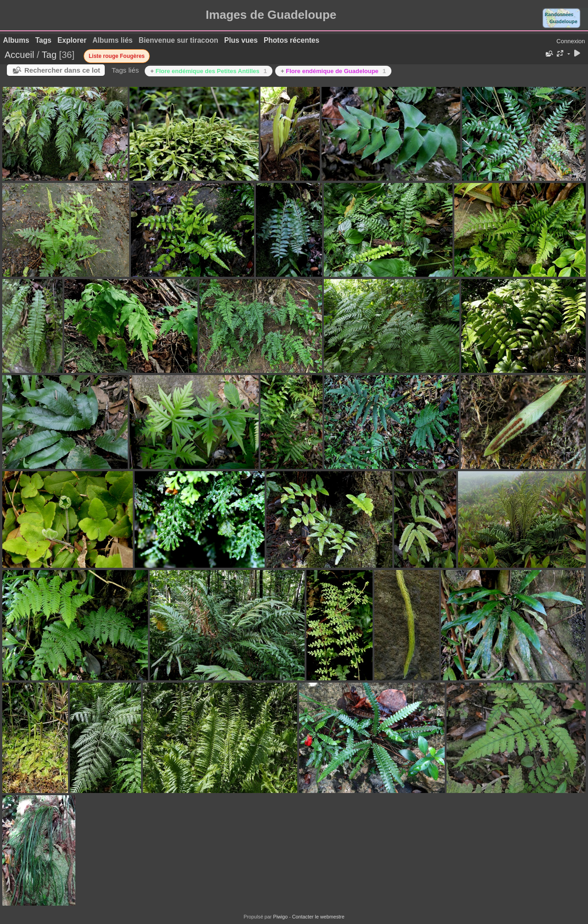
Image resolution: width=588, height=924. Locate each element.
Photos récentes (291, 40)
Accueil (19, 55)
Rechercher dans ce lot (62, 70)
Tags (43, 40)
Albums (16, 40)
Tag (49, 55)
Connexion (571, 41)
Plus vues (241, 40)
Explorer (72, 40)
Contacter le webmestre (318, 917)
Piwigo (280, 917)
